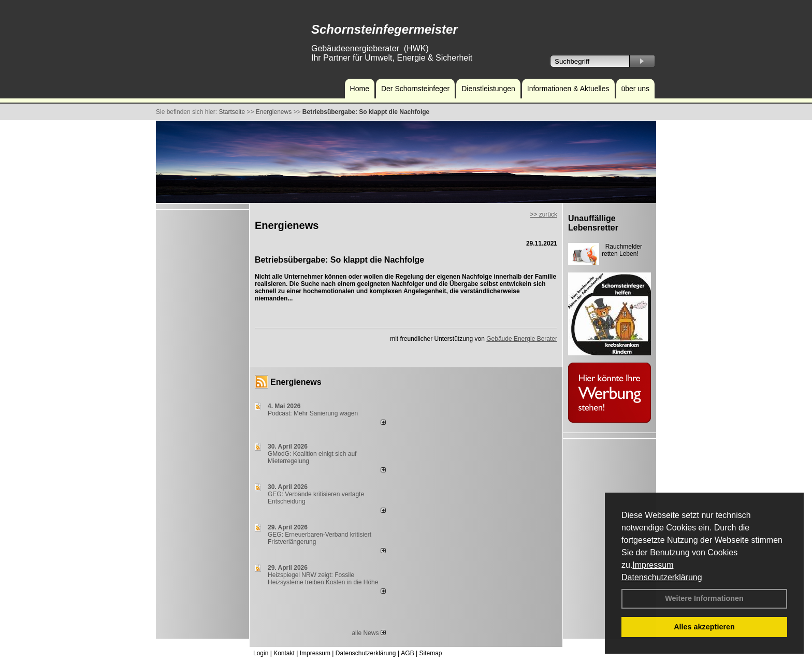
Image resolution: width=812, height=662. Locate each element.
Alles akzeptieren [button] (704, 627)
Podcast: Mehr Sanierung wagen (313, 413)
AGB (407, 653)
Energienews (296, 382)
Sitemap (430, 653)
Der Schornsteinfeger (415, 89)
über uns (635, 89)
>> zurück (543, 214)
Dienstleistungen (488, 89)
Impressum (653, 565)
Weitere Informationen (704, 598)
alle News (368, 633)
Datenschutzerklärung (662, 577)
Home (360, 89)
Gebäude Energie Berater (522, 339)
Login (261, 653)
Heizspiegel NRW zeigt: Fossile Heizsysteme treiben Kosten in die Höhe (323, 579)
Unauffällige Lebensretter (593, 223)
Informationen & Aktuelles (568, 89)
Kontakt (284, 653)
